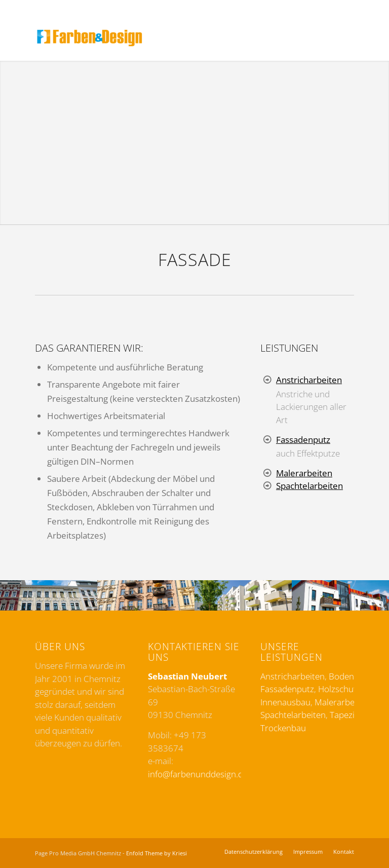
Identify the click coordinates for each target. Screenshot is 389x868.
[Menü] (349, 38)
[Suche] (326, 38)
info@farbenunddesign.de (198, 774)
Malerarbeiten (304, 473)
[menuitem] (326, 38)
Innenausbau (285, 702)
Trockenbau (283, 728)
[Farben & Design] (90, 38)
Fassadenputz (303, 440)
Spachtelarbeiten (309, 486)
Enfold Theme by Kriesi (157, 853)
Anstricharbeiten (309, 380)
